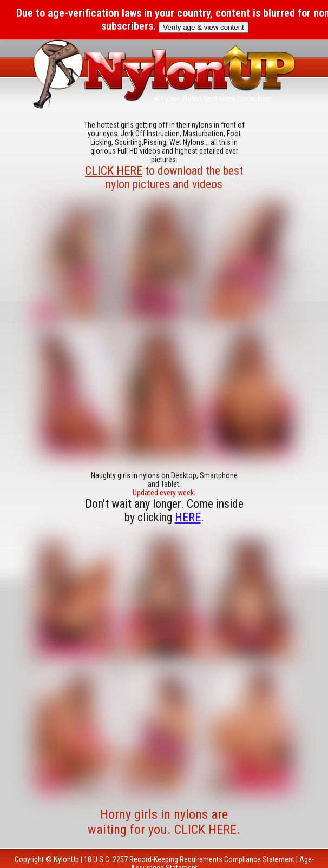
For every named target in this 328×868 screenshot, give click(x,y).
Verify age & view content (204, 27)
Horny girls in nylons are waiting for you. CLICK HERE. (164, 822)
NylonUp (66, 859)
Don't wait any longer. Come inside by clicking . (164, 511)
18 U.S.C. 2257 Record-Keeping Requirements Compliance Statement (189, 859)
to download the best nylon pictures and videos (164, 177)
